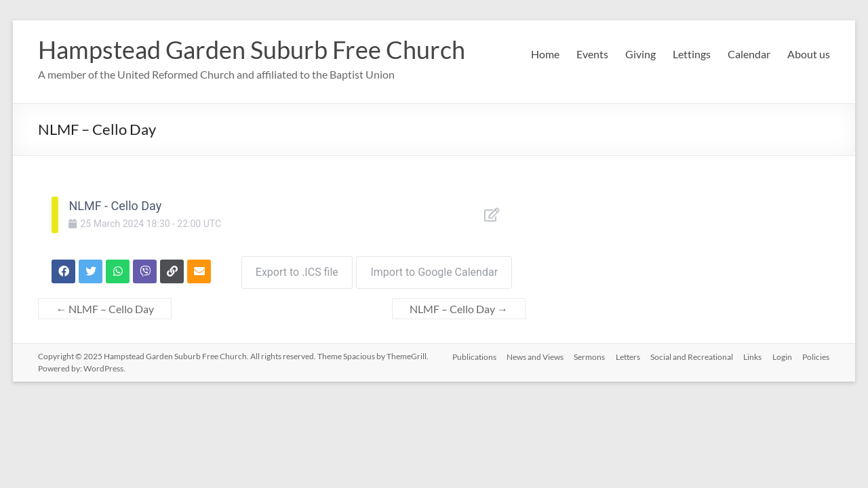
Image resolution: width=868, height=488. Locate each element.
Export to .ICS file (294, 269)
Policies (816, 353)
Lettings (692, 54)
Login (782, 353)
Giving (640, 54)
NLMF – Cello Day (105, 306)
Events (592, 54)
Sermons (588, 353)
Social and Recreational (691, 353)
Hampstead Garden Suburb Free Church (252, 49)
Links (752, 353)
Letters (627, 353)
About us (809, 54)
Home (545, 54)
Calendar (749, 54)
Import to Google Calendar (434, 269)
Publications (472, 353)
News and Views (533, 353)
